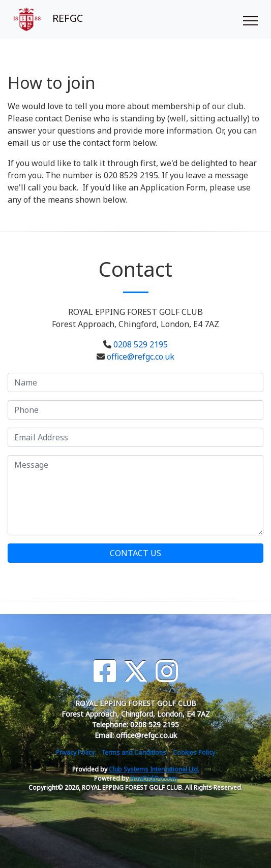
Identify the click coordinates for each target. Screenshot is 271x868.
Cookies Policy (194, 752)
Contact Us (135, 553)
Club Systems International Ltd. (154, 769)
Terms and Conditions (134, 752)
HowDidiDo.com (154, 778)
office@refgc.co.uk (141, 357)
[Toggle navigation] (250, 19)
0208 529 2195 (141, 344)
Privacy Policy (75, 752)
